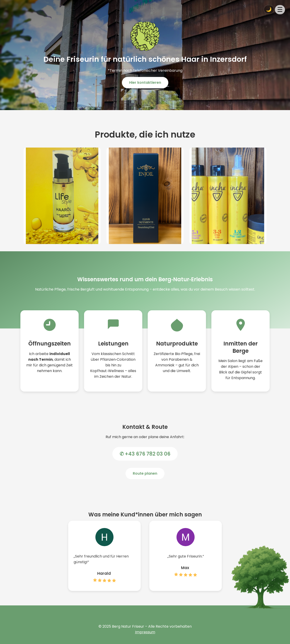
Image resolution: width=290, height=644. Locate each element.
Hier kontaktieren (145, 83)
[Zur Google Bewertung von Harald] (104, 585)
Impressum (145, 632)
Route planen (145, 473)
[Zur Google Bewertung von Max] (186, 580)
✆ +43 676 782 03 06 (145, 454)
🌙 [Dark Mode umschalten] (269, 9)
